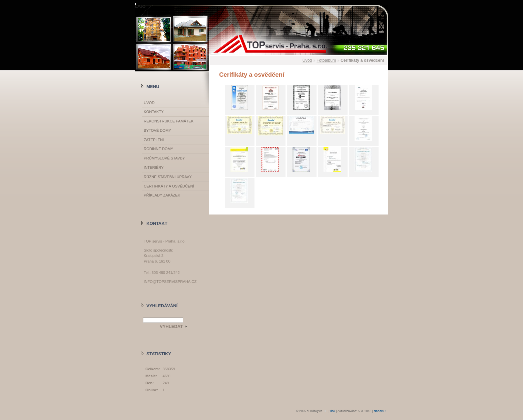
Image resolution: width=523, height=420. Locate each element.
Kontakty (154, 112)
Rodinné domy (158, 149)
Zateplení (154, 140)
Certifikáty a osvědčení (169, 186)
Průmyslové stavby (164, 158)
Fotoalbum (326, 60)
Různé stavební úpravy (168, 177)
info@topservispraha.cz (170, 282)
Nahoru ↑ (380, 411)
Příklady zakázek (162, 195)
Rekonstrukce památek (169, 121)
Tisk (332, 411)
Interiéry (154, 167)
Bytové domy (157, 130)
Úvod (307, 60)
